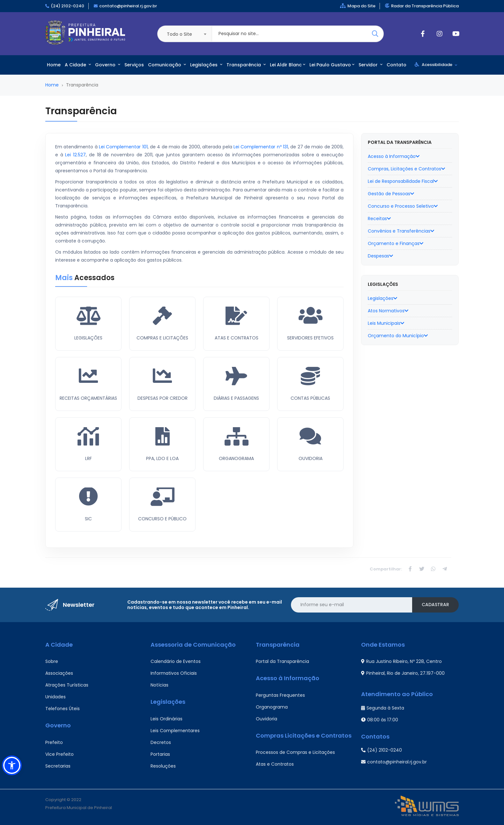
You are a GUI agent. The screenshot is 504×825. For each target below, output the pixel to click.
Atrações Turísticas (67, 685)
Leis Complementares (175, 731)
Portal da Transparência (282, 661)
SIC (88, 519)
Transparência (246, 65)
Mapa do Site (358, 6)
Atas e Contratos (237, 338)
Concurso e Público (162, 519)
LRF (89, 458)
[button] (12, 765)
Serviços (134, 65)
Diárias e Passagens (236, 398)
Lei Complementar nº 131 (261, 147)
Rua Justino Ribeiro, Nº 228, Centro (401, 661)
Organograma (236, 458)
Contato (397, 65)
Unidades (56, 697)
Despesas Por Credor (163, 398)
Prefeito (54, 742)
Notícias (159, 685)
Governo (108, 65)
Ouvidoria (311, 458)
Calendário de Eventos (176, 661)
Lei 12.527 (75, 155)
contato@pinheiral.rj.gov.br (128, 6)
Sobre (52, 661)
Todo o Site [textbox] (179, 34)
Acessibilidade (436, 65)
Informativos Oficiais (174, 673)
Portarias (160, 754)
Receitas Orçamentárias (88, 398)
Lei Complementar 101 (123, 147)
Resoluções (163, 766)
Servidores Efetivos (310, 338)
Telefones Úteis (63, 709)
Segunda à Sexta (383, 708)
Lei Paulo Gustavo (332, 65)
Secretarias (58, 766)
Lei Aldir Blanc (288, 65)
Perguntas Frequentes (280, 695)
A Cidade (78, 65)
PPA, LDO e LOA (162, 458)
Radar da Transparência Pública (422, 6)
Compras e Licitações (162, 338)
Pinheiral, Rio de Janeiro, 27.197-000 (403, 673)
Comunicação (167, 65)
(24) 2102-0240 (67, 6)
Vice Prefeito (59, 754)
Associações (59, 673)
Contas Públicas (310, 398)
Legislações (206, 65)
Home (54, 65)
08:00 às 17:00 (380, 720)
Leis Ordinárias (167, 719)
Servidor (371, 65)
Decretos (161, 742)
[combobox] (184, 34)
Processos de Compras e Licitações (295, 752)
